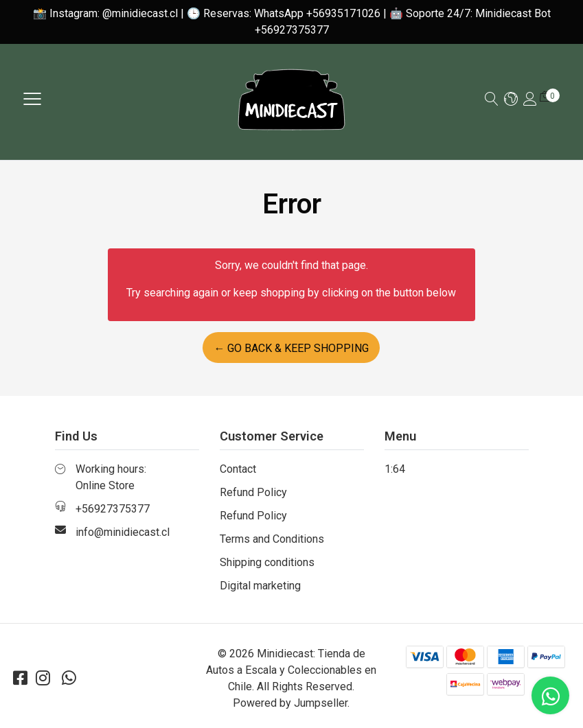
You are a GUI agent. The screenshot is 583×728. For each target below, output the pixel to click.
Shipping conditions (267, 562)
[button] (511, 100)
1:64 (395, 469)
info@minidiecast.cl (123, 532)
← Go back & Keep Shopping (291, 348)
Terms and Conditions (272, 539)
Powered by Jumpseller (290, 703)
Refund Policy (253, 492)
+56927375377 (113, 509)
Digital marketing (260, 586)
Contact (238, 469)
